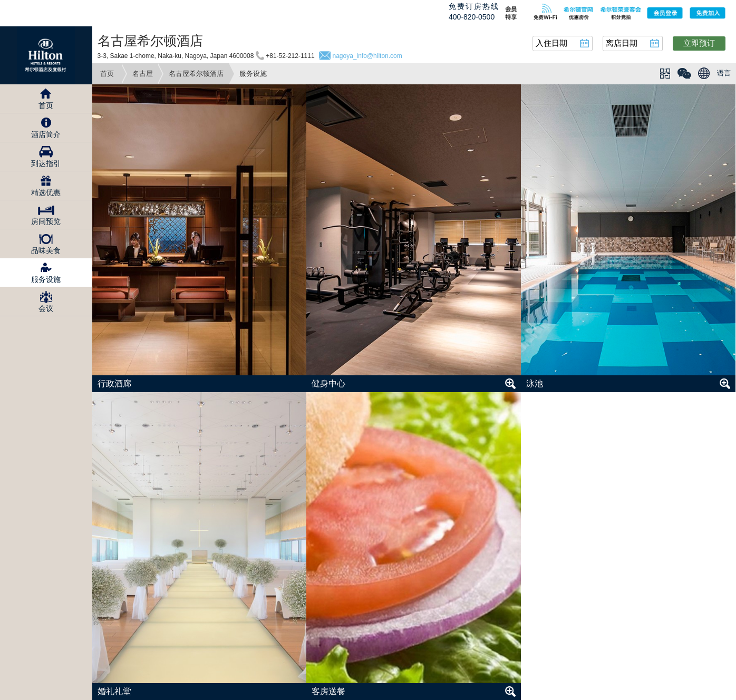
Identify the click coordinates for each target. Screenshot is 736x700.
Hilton (46, 55)
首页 (107, 74)
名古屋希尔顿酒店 (196, 74)
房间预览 (46, 221)
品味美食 (46, 250)
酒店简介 (46, 134)
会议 (46, 308)
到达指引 (46, 163)
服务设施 (46, 279)
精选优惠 (46, 192)
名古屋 (143, 74)
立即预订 (699, 43)
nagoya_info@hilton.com (367, 56)
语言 (724, 73)
